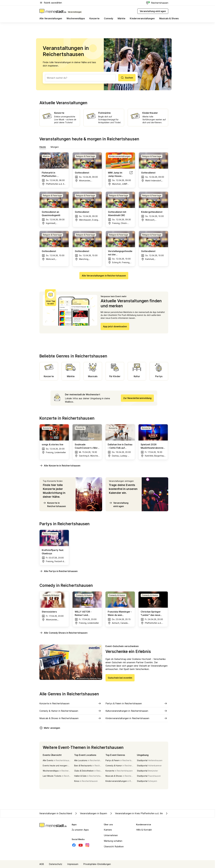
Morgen (55, 147)
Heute (43, 147)
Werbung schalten (113, 841)
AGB (42, 864)
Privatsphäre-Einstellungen (97, 864)
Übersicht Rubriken (114, 846)
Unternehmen (111, 835)
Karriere (108, 830)
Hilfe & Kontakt (144, 830)
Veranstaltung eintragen (119, 504)
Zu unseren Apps (80, 830)
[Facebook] (74, 845)
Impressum (73, 864)
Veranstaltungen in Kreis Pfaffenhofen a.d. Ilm (136, 813)
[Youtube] (81, 845)
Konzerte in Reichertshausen (54, 504)
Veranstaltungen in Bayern (91, 813)
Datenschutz (56, 864)
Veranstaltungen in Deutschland (56, 813)
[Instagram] (87, 845)
